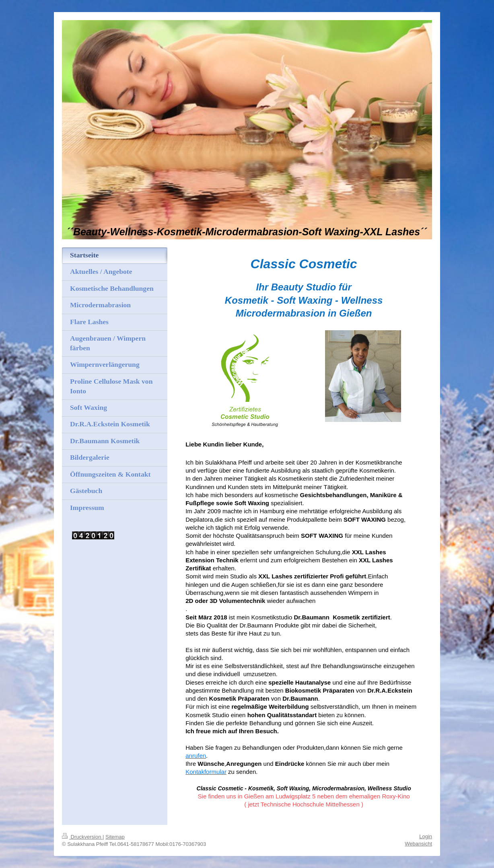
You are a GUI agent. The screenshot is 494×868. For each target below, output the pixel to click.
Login (426, 836)
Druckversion (82, 837)
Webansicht (418, 844)
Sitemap (115, 837)
